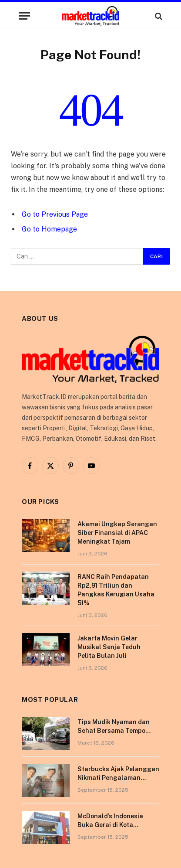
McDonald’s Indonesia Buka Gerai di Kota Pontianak (110, 825)
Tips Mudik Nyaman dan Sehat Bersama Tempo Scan (114, 731)
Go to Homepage (49, 229)
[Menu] (24, 16)
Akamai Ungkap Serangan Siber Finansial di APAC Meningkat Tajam (117, 533)
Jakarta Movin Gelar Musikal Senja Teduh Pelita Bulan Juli (109, 647)
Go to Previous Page (55, 214)
